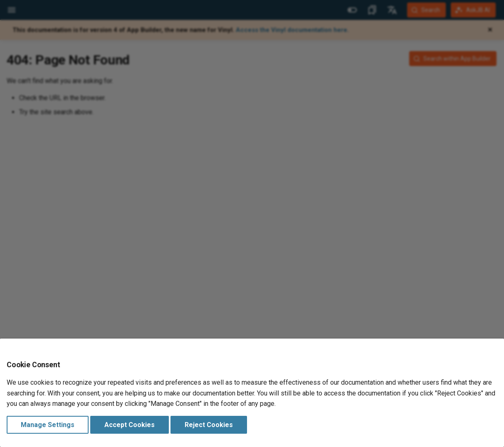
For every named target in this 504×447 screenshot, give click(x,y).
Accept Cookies (130, 425)
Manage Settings (48, 425)
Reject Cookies (209, 425)
